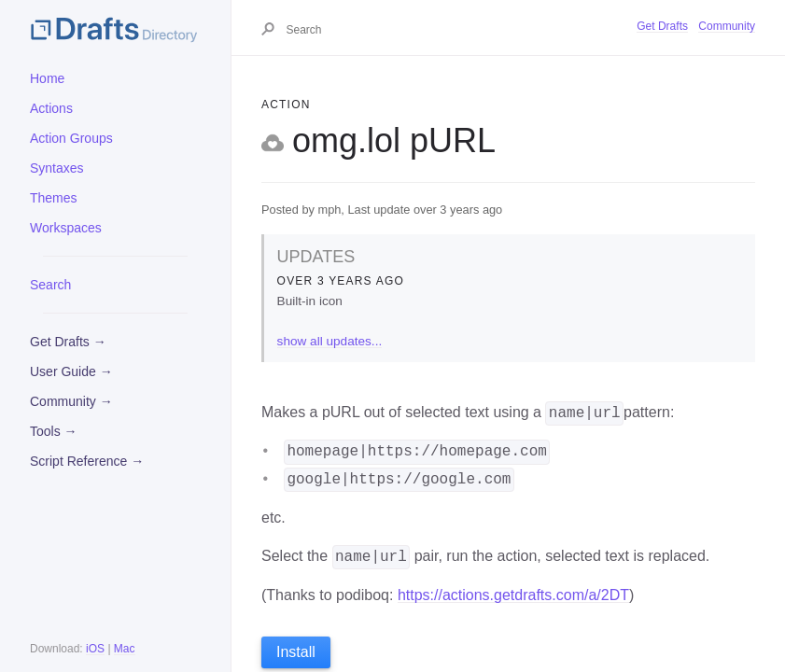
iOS (95, 649)
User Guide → (71, 371)
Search (50, 285)
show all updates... (330, 341)
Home (47, 78)
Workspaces (66, 228)
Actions (51, 108)
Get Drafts (662, 26)
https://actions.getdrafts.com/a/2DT (513, 595)
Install (296, 652)
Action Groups (71, 138)
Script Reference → (87, 461)
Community (727, 26)
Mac (125, 649)
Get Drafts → (68, 342)
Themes (54, 198)
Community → (71, 401)
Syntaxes (57, 168)
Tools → (54, 431)
